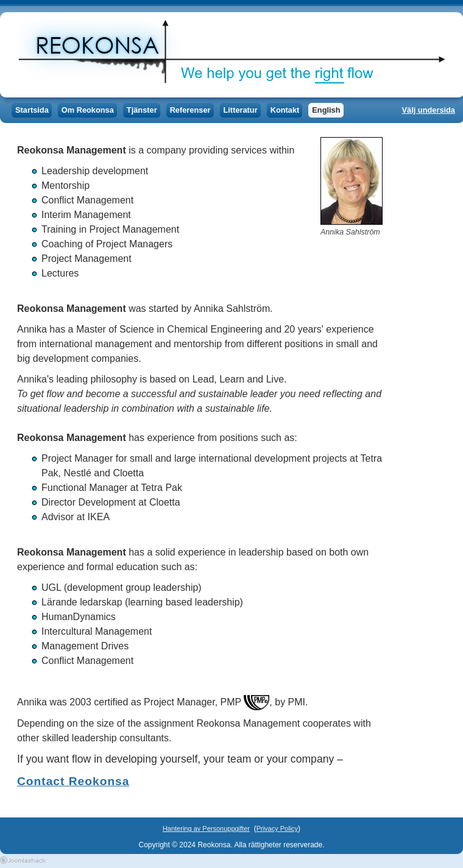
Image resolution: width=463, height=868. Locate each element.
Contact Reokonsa (73, 781)
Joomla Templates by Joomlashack (23, 860)
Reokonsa (228, 55)
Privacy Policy (277, 828)
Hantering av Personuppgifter (206, 828)
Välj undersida (429, 110)
